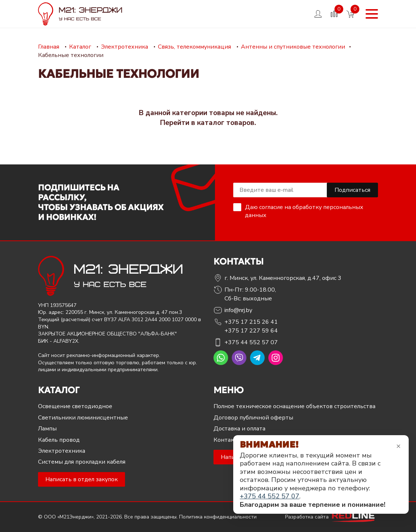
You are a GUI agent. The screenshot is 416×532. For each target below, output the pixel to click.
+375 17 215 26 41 (251, 322)
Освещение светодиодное (75, 406)
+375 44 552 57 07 (251, 342)
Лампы (47, 429)
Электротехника (62, 451)
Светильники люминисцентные (83, 418)
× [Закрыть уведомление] (398, 446)
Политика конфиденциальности (218, 517)
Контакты (228, 440)
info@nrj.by (238, 310)
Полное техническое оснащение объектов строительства (294, 406)
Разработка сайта (332, 517)
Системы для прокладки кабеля (82, 462)
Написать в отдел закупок (82, 479)
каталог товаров (226, 123)
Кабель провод (59, 440)
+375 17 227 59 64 (251, 331)
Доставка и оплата (239, 429)
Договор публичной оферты (253, 418)
